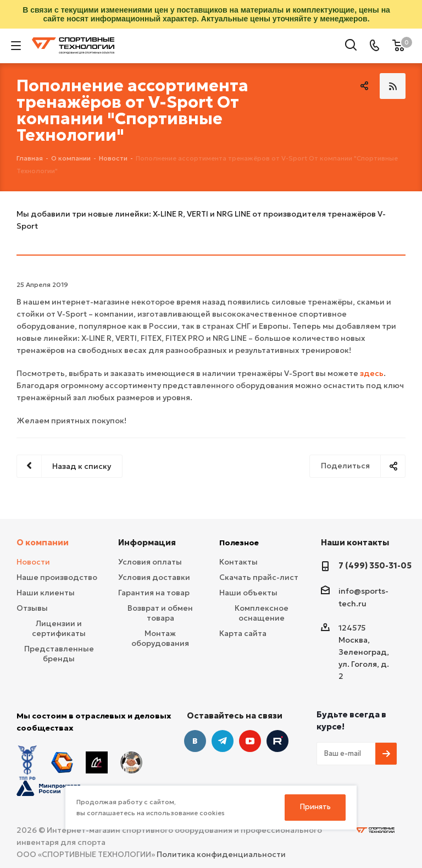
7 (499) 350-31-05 (375, 565)
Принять (315, 807)
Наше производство (57, 577)
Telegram (223, 741)
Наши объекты (248, 593)
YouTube (250, 741)
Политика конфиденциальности (221, 854)
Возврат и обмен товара (160, 613)
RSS (393, 86)
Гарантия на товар (154, 593)
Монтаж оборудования (160, 638)
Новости (33, 562)
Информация (147, 542)
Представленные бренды (59, 654)
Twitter (277, 741)
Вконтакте (195, 741)
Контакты (238, 562)
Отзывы (32, 608)
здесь (372, 373)
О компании (43, 542)
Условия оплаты (150, 562)
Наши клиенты (46, 593)
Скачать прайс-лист (259, 577)
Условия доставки (154, 577)
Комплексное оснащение (262, 613)
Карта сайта (243, 633)
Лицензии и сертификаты (59, 628)
